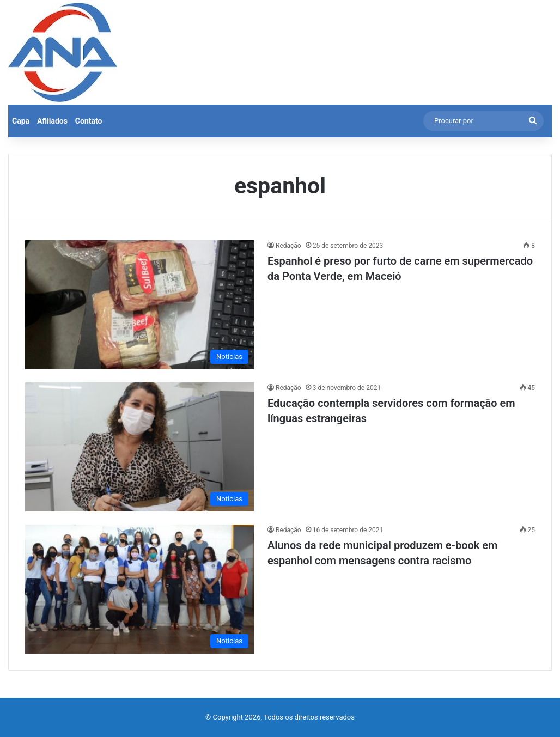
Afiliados (52, 121)
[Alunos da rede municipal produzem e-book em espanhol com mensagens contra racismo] (139, 589)
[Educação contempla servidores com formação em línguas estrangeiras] (139, 447)
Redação (288, 246)
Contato (89, 121)
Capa (21, 121)
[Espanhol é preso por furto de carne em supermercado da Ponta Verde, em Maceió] (139, 305)
